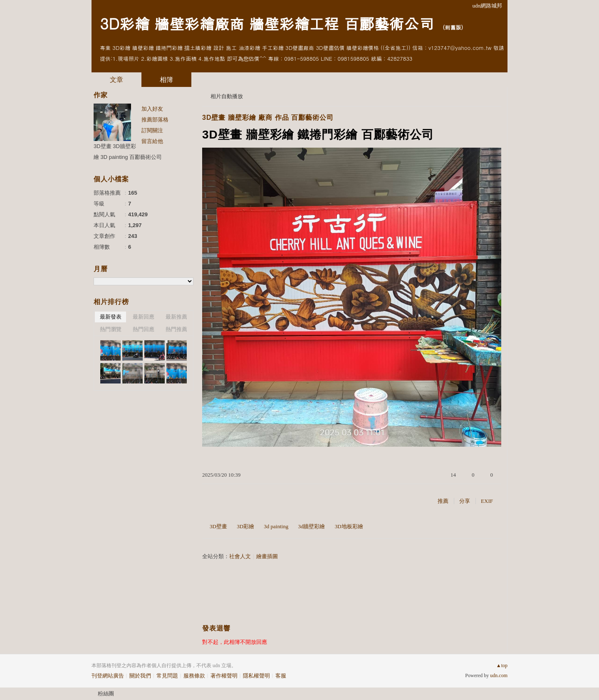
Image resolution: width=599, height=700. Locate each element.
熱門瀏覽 (111, 329)
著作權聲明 (224, 676)
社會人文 (240, 556)
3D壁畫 (218, 526)
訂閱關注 (152, 130)
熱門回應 (144, 329)
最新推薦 (176, 317)
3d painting (276, 526)
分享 (465, 501)
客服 (281, 676)
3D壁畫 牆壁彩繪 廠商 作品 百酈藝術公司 (268, 117)
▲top (502, 665)
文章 (116, 80)
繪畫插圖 (267, 556)
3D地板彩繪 (349, 526)
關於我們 (140, 676)
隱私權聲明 (256, 676)
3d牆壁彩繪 (311, 526)
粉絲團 (106, 694)
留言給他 (152, 141)
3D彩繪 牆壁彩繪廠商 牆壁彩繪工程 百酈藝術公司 (267, 23)
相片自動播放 (227, 96)
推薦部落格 (155, 120)
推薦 (443, 501)
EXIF (487, 501)
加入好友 (152, 109)
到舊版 (453, 27)
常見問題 (167, 676)
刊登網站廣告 (108, 676)
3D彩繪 (245, 526)
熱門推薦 (176, 329)
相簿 (166, 80)
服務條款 (194, 676)
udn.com (499, 675)
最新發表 (111, 317)
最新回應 (144, 317)
